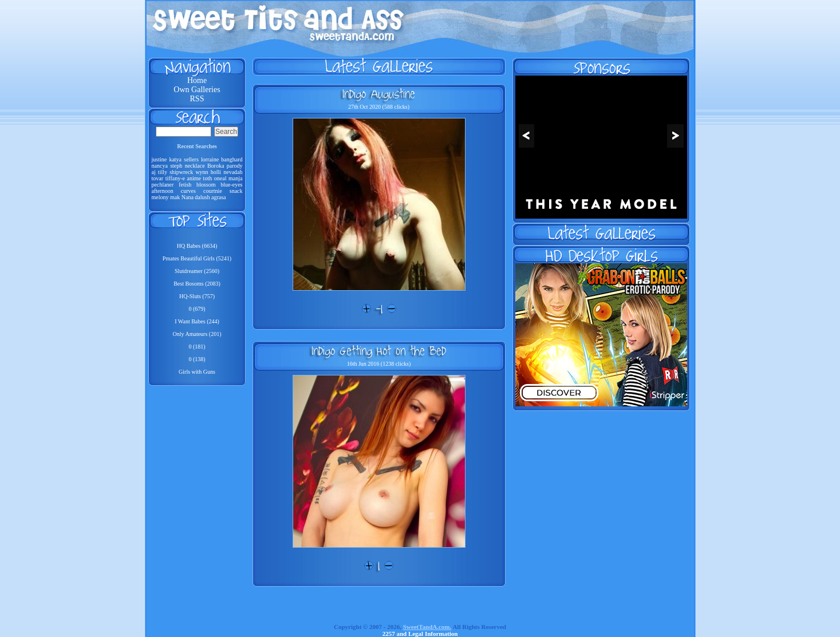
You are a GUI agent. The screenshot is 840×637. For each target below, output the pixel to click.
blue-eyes (231, 185)
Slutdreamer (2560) (197, 271)
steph (176, 166)
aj (154, 172)
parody (235, 166)
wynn (202, 172)
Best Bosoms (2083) (197, 284)
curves (188, 191)
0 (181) (197, 347)
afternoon (163, 191)
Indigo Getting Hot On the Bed (379, 351)
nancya (160, 166)
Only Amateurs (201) (197, 334)
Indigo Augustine (379, 94)
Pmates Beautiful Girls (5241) (197, 258)
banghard (232, 159)
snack (236, 191)
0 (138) (197, 359)
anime (194, 178)
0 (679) (197, 309)
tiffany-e (175, 178)
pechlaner (163, 185)
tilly (163, 172)
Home (197, 80)
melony (160, 197)
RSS (197, 99)
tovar (158, 178)
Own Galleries (197, 90)
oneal (220, 178)
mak (175, 197)
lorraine (210, 159)
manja (235, 178)
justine (159, 159)
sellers (191, 159)
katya (175, 159)
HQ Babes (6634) (197, 246)
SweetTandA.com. (427, 627)
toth (208, 178)
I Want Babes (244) (197, 321)
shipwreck (181, 172)
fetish (185, 185)
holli (216, 172)
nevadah (233, 172)
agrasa (219, 197)
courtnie (213, 191)
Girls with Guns (197, 372)
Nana (188, 197)
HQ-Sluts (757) (197, 296)
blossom (206, 185)
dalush (202, 197)
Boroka (216, 166)
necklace (195, 166)
